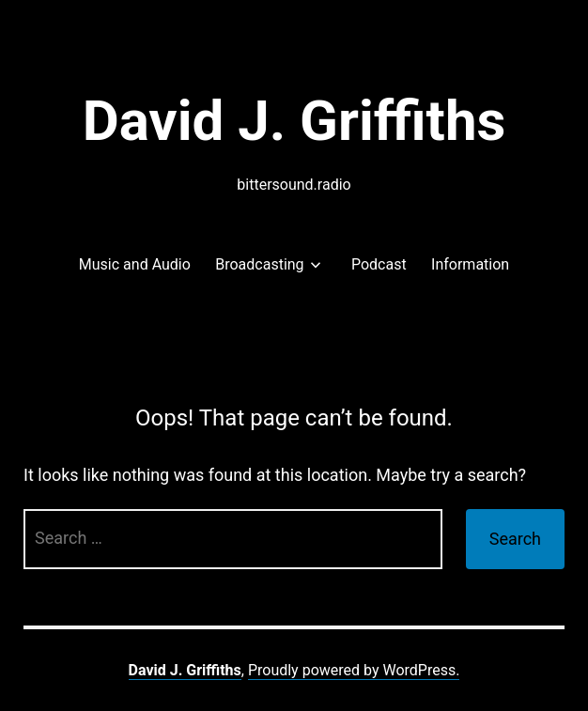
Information (470, 264)
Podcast (379, 264)
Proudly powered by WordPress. (354, 670)
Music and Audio (135, 264)
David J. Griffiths (294, 121)
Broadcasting (259, 264)
